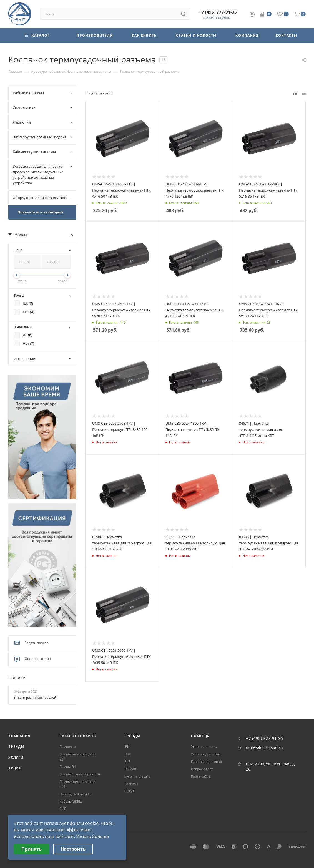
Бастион (131, 784)
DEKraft (130, 769)
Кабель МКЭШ (71, 802)
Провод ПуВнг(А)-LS (76, 794)
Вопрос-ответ (202, 769)
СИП (63, 809)
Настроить (73, 849)
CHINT (129, 791)
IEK (127, 747)
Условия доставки (206, 754)
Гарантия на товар (206, 762)
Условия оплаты (204, 747)
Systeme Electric (137, 776)
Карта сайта (201, 776)
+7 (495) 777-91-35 (218, 12)
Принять (32, 849)
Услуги (16, 757)
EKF (127, 762)
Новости (17, 678)
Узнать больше (92, 836)
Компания (19, 736)
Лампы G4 (68, 767)
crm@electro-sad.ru (264, 748)
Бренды (16, 747)
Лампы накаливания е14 (80, 774)
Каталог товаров (78, 736)
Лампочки (68, 747)
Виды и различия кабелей (35, 697)
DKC (128, 754)
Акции (15, 768)
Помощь (200, 736)
